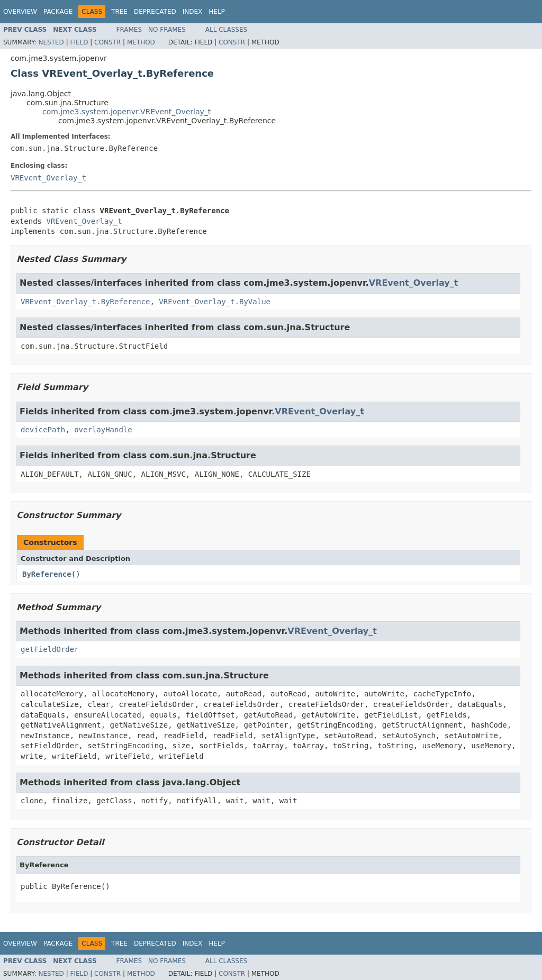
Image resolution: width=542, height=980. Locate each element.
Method (141, 42)
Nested (51, 42)
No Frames (167, 30)
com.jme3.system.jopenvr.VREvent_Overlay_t (127, 112)
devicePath (43, 430)
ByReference (47, 574)
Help (217, 12)
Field (79, 42)
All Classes (226, 30)
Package (58, 12)
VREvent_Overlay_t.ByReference (85, 302)
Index (193, 12)
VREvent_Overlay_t (48, 178)
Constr (107, 42)
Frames (129, 30)
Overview (20, 12)
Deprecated (155, 12)
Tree (119, 12)
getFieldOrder (50, 649)
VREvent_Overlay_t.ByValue (215, 302)
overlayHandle (103, 430)
